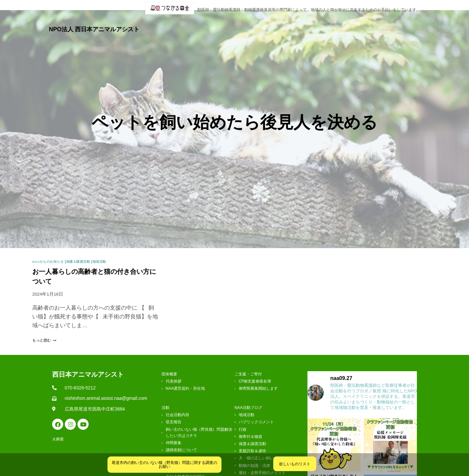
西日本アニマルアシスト (88, 364)
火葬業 (412, 24)
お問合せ (386, 24)
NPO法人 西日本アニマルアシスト (94, 24)
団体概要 (213, 24)
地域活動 (112, 251)
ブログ (269, 24)
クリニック (303, 24)
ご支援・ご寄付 (347, 24)
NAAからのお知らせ (51, 251)
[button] (213, 24)
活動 (242, 24)
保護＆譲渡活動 (87, 251)
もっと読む (48, 330)
